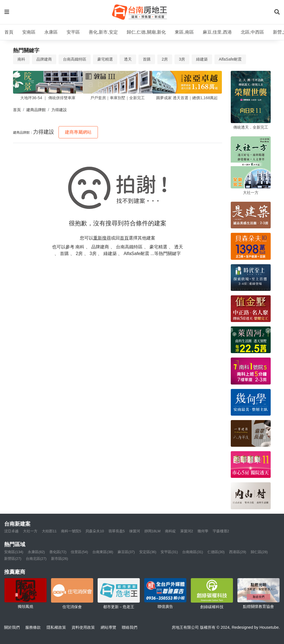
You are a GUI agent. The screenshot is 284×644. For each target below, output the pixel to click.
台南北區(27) (36, 559)
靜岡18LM (153, 531)
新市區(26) (60, 559)
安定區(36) (148, 552)
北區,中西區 (252, 32)
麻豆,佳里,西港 (217, 32)
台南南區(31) (193, 552)
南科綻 (170, 531)
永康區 (51, 32)
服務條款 (33, 627)
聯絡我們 (130, 627)
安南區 (29, 32)
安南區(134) (14, 552)
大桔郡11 (49, 531)
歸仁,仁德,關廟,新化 (146, 32)
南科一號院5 (71, 531)
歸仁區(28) (259, 552)
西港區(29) (238, 552)
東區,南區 (184, 32)
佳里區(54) (79, 552)
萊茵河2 (187, 531)
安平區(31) (169, 552)
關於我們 (12, 627)
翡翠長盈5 (117, 531)
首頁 (9, 32)
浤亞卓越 (11, 531)
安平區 (73, 32)
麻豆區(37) (126, 552)
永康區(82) (36, 552)
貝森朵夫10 (95, 531)
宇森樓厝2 (221, 531)
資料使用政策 (83, 627)
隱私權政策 (56, 627)
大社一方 (30, 531)
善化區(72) (58, 552)
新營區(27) (13, 559)
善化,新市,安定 (103, 32)
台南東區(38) (103, 552)
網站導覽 (108, 627)
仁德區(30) (216, 552)
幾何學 (203, 531)
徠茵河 (135, 531)
